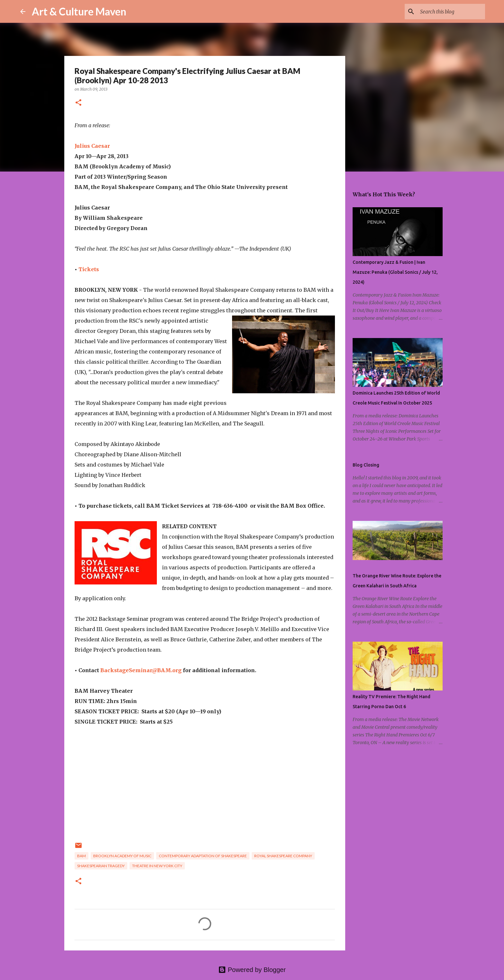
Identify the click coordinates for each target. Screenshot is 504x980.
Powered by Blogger (252, 970)
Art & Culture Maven (79, 11)
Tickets (89, 269)
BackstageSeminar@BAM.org (141, 670)
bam (81, 856)
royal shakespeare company (283, 856)
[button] (78, 103)
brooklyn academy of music (122, 856)
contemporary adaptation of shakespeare (203, 856)
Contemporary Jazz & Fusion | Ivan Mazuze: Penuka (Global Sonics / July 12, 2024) (395, 272)
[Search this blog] (451, 12)
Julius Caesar (92, 146)
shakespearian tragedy (101, 866)
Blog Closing (366, 465)
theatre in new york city (157, 866)
